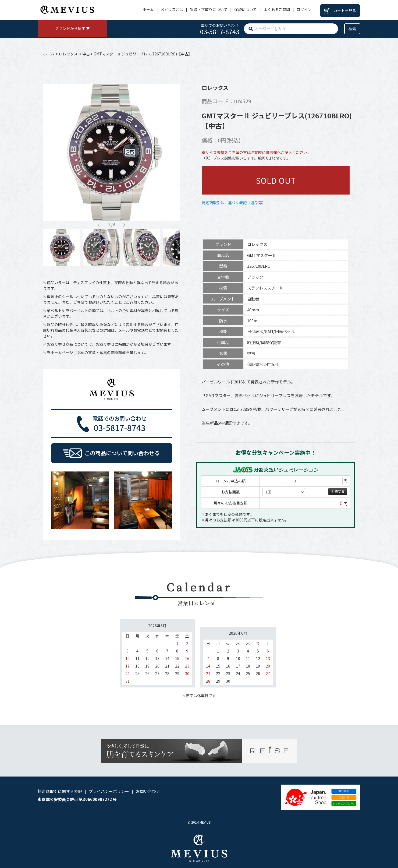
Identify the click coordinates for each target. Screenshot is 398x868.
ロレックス (68, 54)
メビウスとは (172, 9)
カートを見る (345, 10)
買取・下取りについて (209, 9)
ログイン (304, 9)
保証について (246, 9)
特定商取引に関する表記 (60, 791)
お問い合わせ (148, 791)
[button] (124, 225)
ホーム (148, 9)
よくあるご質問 (277, 9)
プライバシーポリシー (109, 791)
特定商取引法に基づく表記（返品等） (234, 203)
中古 (86, 54)
